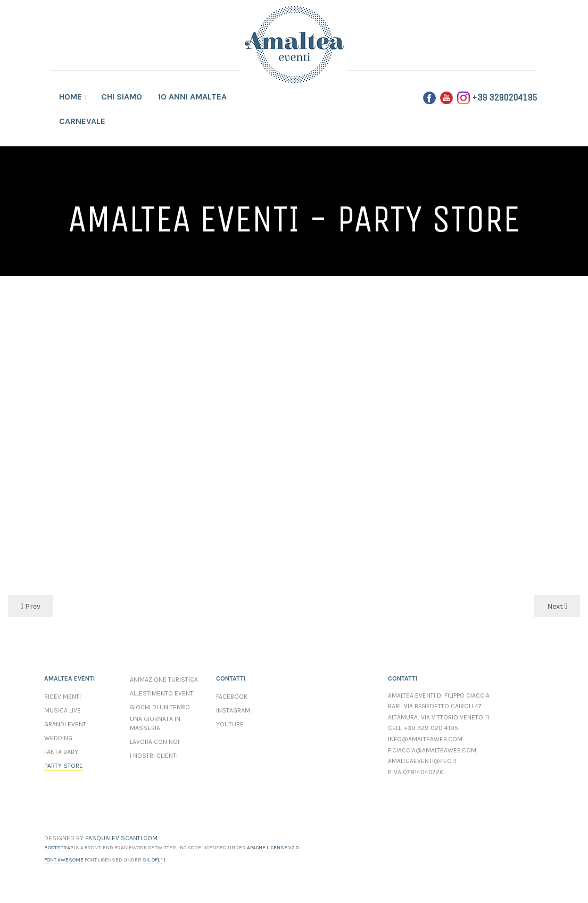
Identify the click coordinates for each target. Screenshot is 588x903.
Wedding (58, 738)
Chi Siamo (122, 97)
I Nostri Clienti (154, 756)
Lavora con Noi (155, 742)
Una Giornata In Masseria (155, 723)
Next (557, 606)
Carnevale (82, 121)
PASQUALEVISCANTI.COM (121, 838)
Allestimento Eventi (162, 693)
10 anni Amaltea (192, 97)
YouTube (230, 724)
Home (72, 97)
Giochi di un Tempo (160, 707)
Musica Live (63, 710)
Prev (31, 606)
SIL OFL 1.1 (154, 860)
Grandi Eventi (66, 724)
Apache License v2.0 (273, 848)
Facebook (232, 697)
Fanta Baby (61, 752)
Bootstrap (59, 848)
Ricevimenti (63, 697)
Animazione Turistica (164, 680)
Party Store (64, 766)
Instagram (233, 710)
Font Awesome (64, 860)
